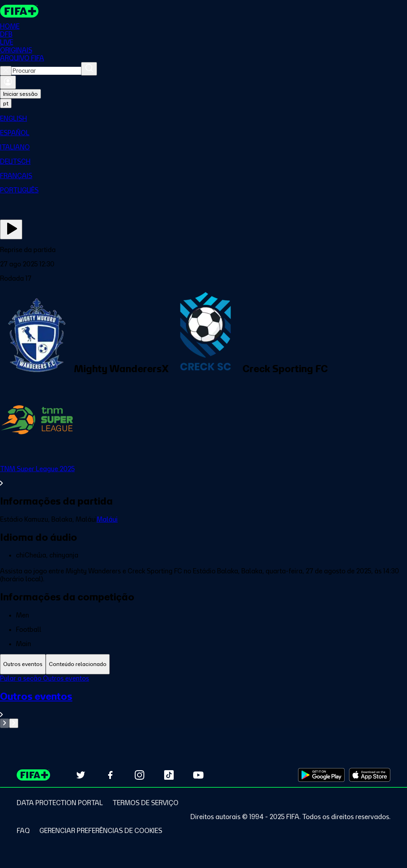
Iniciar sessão (20, 94)
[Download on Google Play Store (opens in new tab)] (321, 775)
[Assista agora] (11, 229)
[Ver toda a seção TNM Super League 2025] (203, 476)
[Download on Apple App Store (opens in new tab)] (370, 775)
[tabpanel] (203, 701)
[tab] (23, 664)
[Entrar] (8, 82)
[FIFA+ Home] (19, 11)
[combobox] (46, 71)
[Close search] (6, 71)
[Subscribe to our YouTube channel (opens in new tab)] (198, 775)
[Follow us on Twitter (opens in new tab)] (81, 775)
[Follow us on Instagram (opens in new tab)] (140, 775)
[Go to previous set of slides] (5, 723)
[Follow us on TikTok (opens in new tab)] (169, 775)
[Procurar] (89, 69)
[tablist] (203, 664)
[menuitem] (203, 118)
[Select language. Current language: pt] (6, 103)
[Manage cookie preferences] (101, 831)
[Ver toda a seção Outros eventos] (203, 704)
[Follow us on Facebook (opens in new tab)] (110, 775)
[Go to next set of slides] (14, 723)
